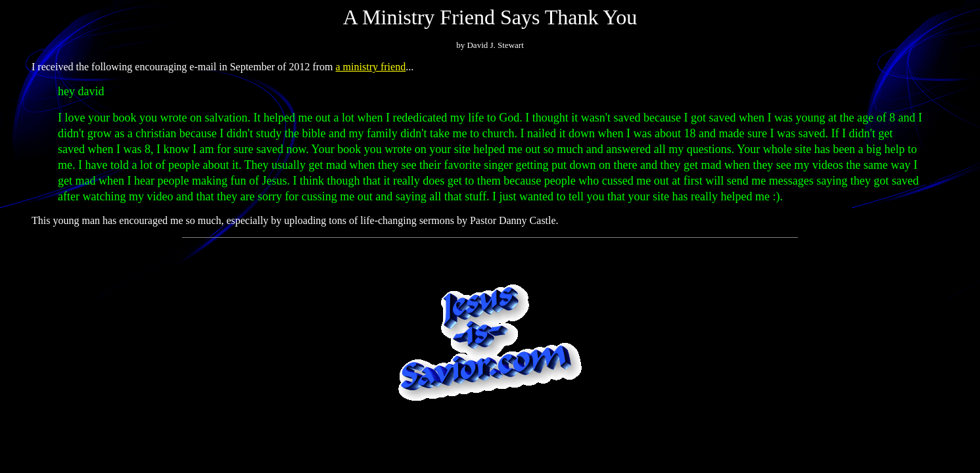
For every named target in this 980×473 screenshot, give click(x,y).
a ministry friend (371, 67)
